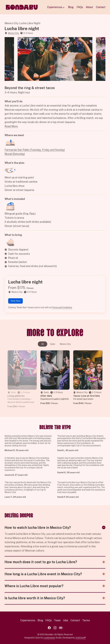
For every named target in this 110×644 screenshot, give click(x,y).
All (43, 344)
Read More (11, 126)
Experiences (56, 7)
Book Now (16, 301)
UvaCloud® (81, 638)
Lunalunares (49, 638)
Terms (86, 620)
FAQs (80, 7)
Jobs (66, 620)
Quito (53, 344)
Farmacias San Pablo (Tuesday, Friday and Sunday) (35, 150)
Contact (101, 7)
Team (57, 620)
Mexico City (65, 344)
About (89, 7)
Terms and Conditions (62, 307)
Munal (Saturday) (15, 154)
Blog (71, 7)
